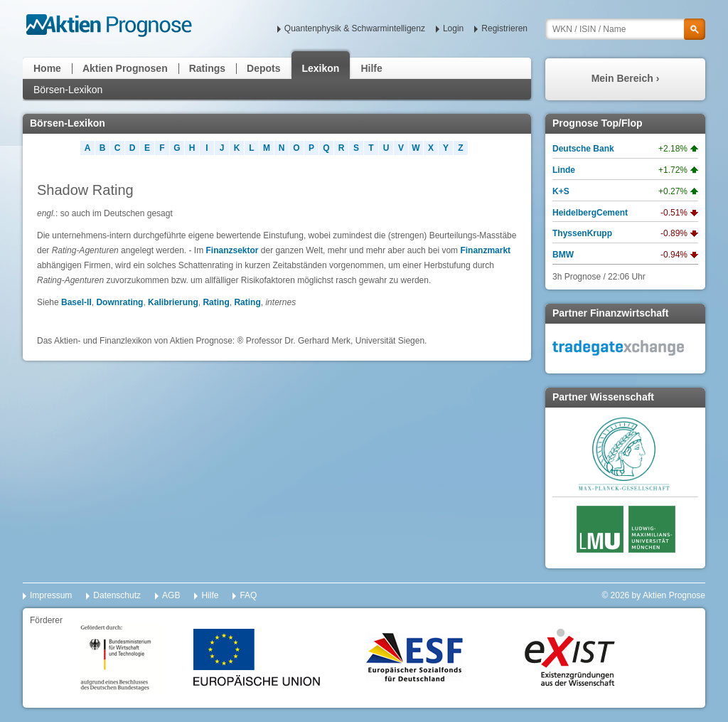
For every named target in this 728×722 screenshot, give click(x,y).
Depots (263, 68)
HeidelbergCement (590, 213)
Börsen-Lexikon (68, 90)
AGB (171, 595)
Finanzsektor (232, 250)
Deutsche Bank (583, 149)
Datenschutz (117, 595)
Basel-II (76, 302)
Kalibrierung (173, 302)
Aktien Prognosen (125, 68)
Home (47, 68)
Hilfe (371, 68)
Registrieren (504, 28)
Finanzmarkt (485, 250)
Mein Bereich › (626, 78)
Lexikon (321, 68)
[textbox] (625, 29)
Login (453, 28)
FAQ (248, 595)
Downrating (119, 302)
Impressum (51, 595)
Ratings (207, 68)
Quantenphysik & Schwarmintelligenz (355, 28)
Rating (216, 302)
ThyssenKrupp (582, 233)
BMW (563, 255)
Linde (564, 170)
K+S (561, 191)
